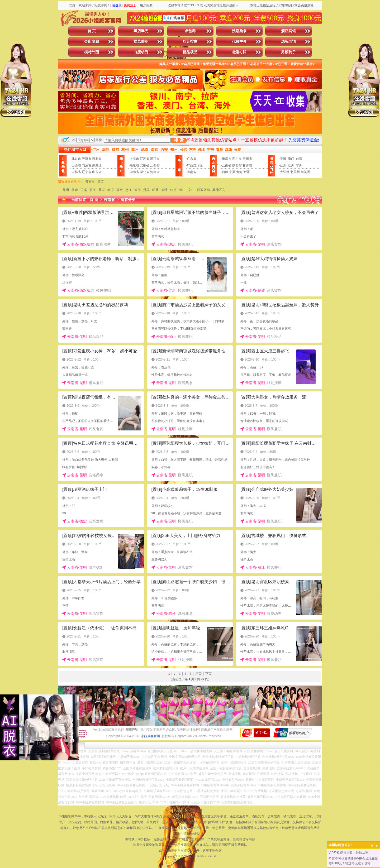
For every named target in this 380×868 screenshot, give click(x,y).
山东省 (97, 172)
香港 (283, 159)
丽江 (93, 190)
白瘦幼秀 (141, 52)
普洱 (102, 190)
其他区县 (219, 190)
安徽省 (145, 165)
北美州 (295, 172)
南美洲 (305, 172)
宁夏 (232, 172)
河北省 (97, 159)
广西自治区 (195, 165)
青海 (239, 172)
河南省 (155, 172)
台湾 (299, 159)
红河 (173, 190)
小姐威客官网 (150, 736)
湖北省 (145, 172)
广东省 (192, 159)
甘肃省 (247, 165)
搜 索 (179, 140)
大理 (164, 190)
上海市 (134, 159)
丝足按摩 (190, 42)
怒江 (129, 190)
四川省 (237, 159)
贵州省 (247, 159)
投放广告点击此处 (190, 811)
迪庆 (137, 190)
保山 (182, 190)
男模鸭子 (288, 52)
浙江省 (155, 159)
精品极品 (190, 52)
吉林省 (76, 172)
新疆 (246, 172)
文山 (191, 190)
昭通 (155, 190)
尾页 (198, 674)
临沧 (111, 190)
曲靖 (75, 190)
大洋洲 (285, 172)
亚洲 (283, 165)
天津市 (87, 159)
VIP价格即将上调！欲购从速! (349, 853)
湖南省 (134, 172)
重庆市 (227, 159)
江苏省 (145, 159)
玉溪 (84, 190)
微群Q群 (239, 52)
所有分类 (128, 200)
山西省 (76, 165)
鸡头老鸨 (288, 42)
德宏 (120, 190)
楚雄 (146, 190)
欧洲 (291, 165)
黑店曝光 (141, 31)
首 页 (92, 31)
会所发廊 (92, 42)
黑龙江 (97, 165)
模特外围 (92, 52)
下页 (208, 674)
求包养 (190, 31)
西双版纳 (203, 190)
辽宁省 (87, 172)
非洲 (299, 165)
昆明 (66, 190)
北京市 (76, 159)
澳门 (291, 159)
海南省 (192, 172)
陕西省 (237, 165)
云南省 (227, 165)
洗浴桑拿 (239, 31)
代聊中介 (239, 42)
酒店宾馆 (288, 31)
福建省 (134, 165)
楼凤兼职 (141, 42)
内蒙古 (87, 165)
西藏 (225, 172)
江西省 (155, 165)
